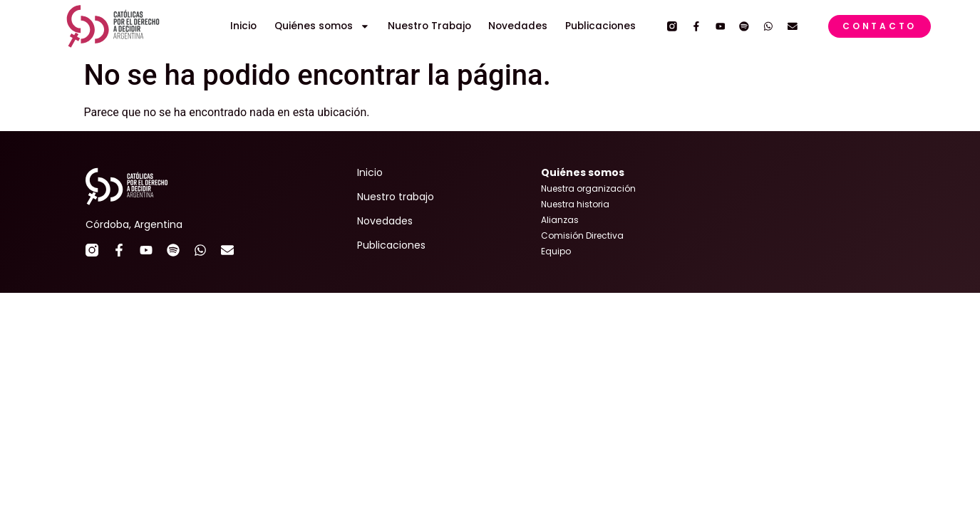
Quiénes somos (322, 26)
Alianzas (560, 220)
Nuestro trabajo (396, 197)
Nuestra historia (575, 204)
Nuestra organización (588, 188)
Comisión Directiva (582, 235)
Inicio (243, 26)
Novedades (518, 26)
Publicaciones (600, 26)
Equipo (556, 251)
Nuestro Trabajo (429, 26)
